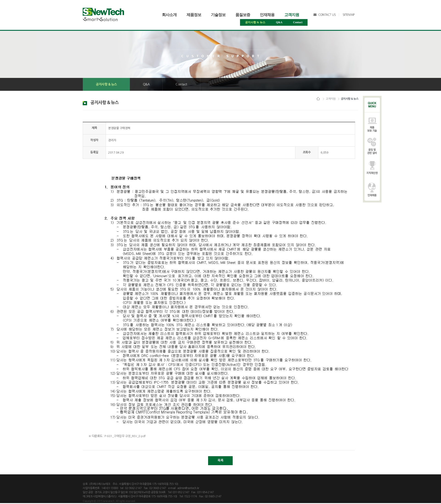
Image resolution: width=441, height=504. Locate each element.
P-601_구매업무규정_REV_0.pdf (125, 436)
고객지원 (292, 15)
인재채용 (267, 15)
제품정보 (194, 15)
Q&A (279, 22)
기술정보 (218, 15)
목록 (220, 460)
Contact (298, 22)
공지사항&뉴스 (255, 22)
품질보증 (243, 15)
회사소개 (169, 15)
